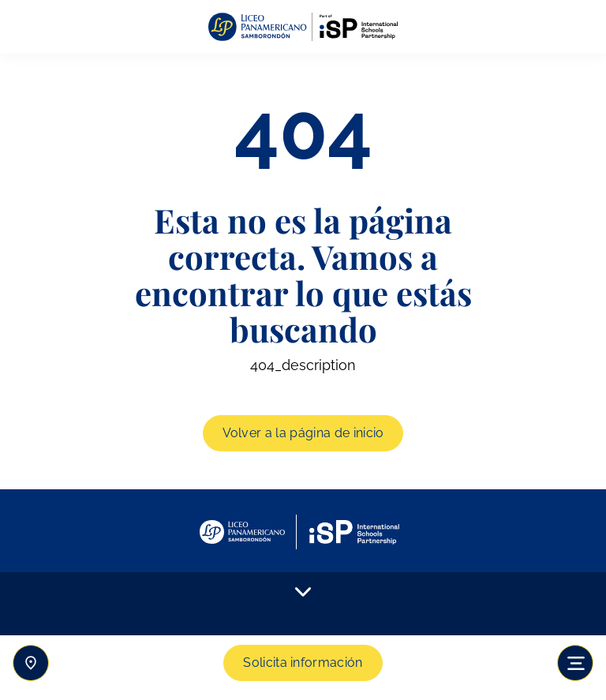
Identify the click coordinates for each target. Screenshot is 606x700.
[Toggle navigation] (575, 663)
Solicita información (303, 663)
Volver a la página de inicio (303, 433)
